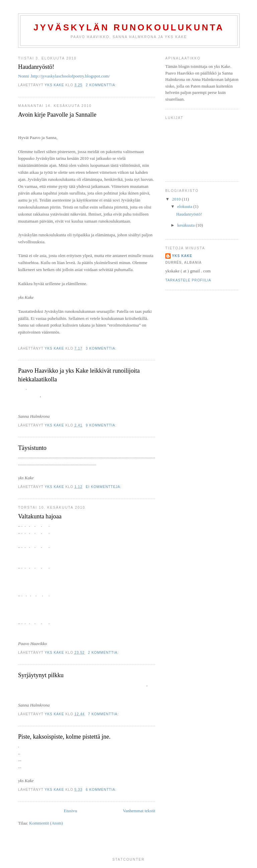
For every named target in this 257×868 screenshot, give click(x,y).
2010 (177, 199)
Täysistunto (32, 448)
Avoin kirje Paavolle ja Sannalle (57, 115)
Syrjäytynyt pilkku (41, 675)
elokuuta (185, 206)
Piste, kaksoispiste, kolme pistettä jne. (64, 737)
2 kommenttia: (102, 85)
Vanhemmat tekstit (139, 811)
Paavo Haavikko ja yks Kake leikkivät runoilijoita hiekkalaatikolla (79, 375)
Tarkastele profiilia (188, 280)
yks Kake (182, 256)
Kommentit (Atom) (46, 823)
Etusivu (71, 811)
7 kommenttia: (104, 714)
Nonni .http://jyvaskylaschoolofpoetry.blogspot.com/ (64, 76)
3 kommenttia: (102, 348)
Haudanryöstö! (36, 67)
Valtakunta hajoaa (40, 516)
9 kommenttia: (102, 425)
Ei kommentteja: (104, 487)
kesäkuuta (187, 225)
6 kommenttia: (102, 790)
